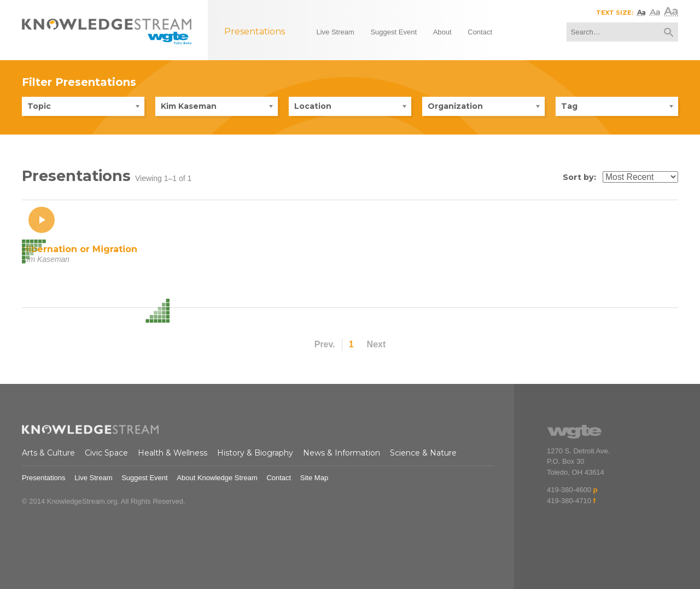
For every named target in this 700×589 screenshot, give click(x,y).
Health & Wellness (173, 453)
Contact (279, 478)
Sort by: (579, 177)
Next (377, 344)
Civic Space (106, 453)
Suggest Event (145, 478)
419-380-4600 (569, 490)
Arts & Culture (48, 453)
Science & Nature (423, 453)
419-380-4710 (569, 501)
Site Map (314, 478)
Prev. (325, 344)
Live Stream (93, 478)
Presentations (44, 478)
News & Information (342, 453)
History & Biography (255, 453)
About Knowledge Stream (217, 478)
